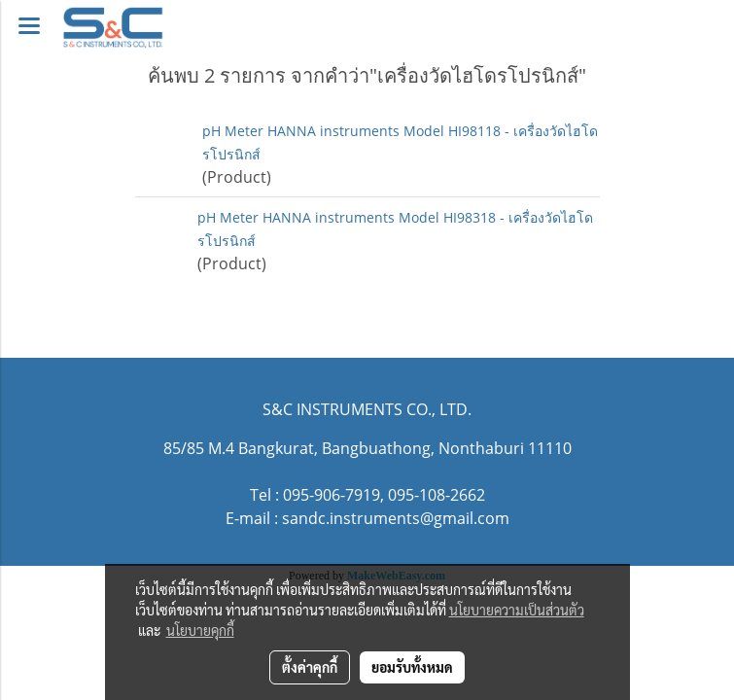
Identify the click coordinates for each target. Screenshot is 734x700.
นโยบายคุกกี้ (200, 630)
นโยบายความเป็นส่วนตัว (517, 610)
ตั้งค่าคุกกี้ (310, 667)
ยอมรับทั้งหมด (412, 667)
